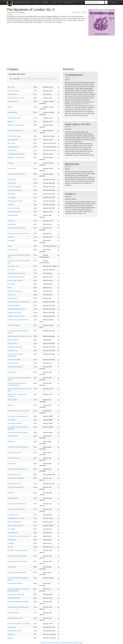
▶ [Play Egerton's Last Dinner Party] (59, 595)
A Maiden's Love (12, 351)
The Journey (11, 270)
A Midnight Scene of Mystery (16, 518)
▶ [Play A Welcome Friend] (59, 515)
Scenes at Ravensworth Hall (16, 509)
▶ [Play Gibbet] (59, 107)
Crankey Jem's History (14, 313)
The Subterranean (13, 101)
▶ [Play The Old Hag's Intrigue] (59, 136)
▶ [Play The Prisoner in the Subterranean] (59, 433)
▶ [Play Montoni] (59, 246)
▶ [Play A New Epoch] (59, 540)
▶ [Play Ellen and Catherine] (59, 340)
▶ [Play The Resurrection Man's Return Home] (59, 536)
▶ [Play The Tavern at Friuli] (59, 266)
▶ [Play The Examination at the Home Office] (59, 411)
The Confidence (12, 94)
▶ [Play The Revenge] (59, 627)
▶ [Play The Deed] (59, 405)
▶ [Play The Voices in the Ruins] (59, 424)
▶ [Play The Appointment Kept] (59, 631)
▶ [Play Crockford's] (59, 543)
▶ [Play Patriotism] (59, 163)
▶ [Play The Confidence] (59, 94)
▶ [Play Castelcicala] (59, 241)
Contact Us (44, 643)
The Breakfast (12, 372)
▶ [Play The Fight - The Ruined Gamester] (59, 551)
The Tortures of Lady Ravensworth (18, 416)
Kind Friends (11, 284)
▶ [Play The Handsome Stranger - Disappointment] (59, 354)
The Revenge (12, 627)
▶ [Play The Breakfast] (59, 372)
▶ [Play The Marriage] (59, 464)
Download (45, 2)
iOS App (80, 643)
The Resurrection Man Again (16, 277)
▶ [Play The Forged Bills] (59, 298)
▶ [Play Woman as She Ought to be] (59, 526)
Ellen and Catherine (13, 340)
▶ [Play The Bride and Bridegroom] (59, 367)
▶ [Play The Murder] (59, 442)
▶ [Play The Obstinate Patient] (59, 598)
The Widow (11, 493)
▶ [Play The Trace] (59, 205)
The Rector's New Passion (15, 131)
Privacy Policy (64, 643)
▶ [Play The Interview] (59, 183)
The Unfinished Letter (14, 118)
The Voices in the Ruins (15, 423)
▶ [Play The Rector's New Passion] (59, 131)
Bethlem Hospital (13, 498)
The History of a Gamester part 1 (17, 556)
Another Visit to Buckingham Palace (18, 320)
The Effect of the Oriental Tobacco (18, 447)
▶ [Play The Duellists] (59, 420)
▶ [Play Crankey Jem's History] (59, 313)
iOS (60, 2)
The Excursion (12, 567)
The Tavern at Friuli (13, 266)
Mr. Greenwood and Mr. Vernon (17, 504)
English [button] (113, 2)
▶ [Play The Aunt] (59, 547)
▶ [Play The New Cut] (59, 295)
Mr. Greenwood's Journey (15, 280)
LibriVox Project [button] (69, 2)
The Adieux (11, 237)
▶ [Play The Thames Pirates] (59, 208)
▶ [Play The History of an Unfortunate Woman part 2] (59, 261)
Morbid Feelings (12, 112)
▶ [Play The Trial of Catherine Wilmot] (59, 174)
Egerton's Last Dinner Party (16, 594)
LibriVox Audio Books (22, 2)
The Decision (11, 169)
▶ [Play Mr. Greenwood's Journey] (59, 281)
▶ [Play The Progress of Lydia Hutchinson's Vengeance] (59, 427)
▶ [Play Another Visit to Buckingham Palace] (59, 320)
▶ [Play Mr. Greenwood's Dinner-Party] (59, 228)
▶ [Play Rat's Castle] (59, 87)
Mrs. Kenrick (11, 143)
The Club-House (12, 250)
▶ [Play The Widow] (59, 493)
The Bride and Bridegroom (15, 367)
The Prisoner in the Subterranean (17, 432)
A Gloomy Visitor (12, 343)
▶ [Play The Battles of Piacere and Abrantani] (59, 302)
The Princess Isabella (14, 360)
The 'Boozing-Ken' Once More (16, 273)
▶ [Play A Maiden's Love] (59, 351)
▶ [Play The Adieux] (59, 237)
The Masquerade (13, 140)
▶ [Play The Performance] (59, 533)
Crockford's (11, 543)
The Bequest (11, 194)
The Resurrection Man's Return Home (19, 536)
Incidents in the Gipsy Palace (16, 98)
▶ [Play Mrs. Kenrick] (59, 143)
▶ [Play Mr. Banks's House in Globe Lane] (59, 469)
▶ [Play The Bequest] (59, 194)
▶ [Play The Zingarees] (59, 198)
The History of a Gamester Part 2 (17, 561)
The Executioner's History (15, 201)
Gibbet (9, 107)
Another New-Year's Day (15, 291)
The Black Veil (12, 224)
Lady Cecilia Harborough (15, 190)
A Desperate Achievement (15, 487)
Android (53, 2)
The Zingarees (12, 197)
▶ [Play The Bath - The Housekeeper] (59, 125)
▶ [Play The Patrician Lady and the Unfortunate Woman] (59, 378)
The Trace (11, 205)
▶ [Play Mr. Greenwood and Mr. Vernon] (59, 504)
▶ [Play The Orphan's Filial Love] (59, 347)
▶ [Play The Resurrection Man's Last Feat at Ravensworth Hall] (59, 589)
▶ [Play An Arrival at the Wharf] (59, 212)
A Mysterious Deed (13, 147)
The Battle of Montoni (14, 305)
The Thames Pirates (14, 208)
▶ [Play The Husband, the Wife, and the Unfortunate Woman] (59, 383)
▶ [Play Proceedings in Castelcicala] (59, 154)
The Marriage (11, 464)
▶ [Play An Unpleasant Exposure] (59, 584)
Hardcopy (36, 2)
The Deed (10, 405)
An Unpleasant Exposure (15, 583)
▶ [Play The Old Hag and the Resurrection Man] (59, 336)
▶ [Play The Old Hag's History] (59, 475)
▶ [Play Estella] (59, 288)
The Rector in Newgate (14, 187)
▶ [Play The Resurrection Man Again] (59, 277)
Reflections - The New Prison (16, 158)
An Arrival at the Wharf (14, 212)
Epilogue (10, 638)
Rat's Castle (11, 87)
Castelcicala (11, 241)
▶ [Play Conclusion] (59, 634)
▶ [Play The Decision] (59, 169)
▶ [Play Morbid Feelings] (59, 113)
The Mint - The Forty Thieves (16, 316)
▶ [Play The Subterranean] (59, 102)
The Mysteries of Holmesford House (18, 233)
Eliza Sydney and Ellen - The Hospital (19, 624)
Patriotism (10, 163)
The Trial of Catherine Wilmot (16, 174)
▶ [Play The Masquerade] (59, 140)
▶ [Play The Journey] (59, 270)
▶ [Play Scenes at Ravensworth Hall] (59, 509)
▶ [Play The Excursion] (59, 567)
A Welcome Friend (13, 515)
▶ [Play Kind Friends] (59, 284)
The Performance (13, 533)
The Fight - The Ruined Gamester (18, 550)
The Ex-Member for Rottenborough (18, 607)
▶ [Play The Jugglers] (59, 529)
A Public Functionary (14, 91)
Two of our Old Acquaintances (16, 309)
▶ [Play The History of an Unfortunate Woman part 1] (59, 255)
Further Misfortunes (13, 613)
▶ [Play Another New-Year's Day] (59, 291)
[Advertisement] (61, 51)
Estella (10, 288)
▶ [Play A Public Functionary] (59, 91)
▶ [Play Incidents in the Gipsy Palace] (59, 98)
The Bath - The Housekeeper (16, 125)
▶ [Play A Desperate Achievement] (59, 487)
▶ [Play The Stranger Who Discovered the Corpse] (59, 578)
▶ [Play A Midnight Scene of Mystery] (59, 518)
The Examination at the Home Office (18, 411)
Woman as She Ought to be (16, 525)
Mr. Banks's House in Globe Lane (17, 469)
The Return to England (14, 453)
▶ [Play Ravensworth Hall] (59, 363)
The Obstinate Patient (14, 598)
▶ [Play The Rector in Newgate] (59, 187)
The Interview (12, 183)
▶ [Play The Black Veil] (59, 224)
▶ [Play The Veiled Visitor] (59, 436)
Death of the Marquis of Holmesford (18, 602)
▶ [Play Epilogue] (59, 638)
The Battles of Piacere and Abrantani (18, 302)
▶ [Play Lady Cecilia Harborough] (59, 190)
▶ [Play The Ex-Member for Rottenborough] (59, 607)
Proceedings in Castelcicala (16, 154)
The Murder (11, 442)
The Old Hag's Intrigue (14, 136)
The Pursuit (11, 221)
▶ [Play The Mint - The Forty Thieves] (59, 316)
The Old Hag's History (14, 475)
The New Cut (11, 295)
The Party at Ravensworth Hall (17, 572)
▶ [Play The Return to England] (59, 453)
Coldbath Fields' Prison (14, 484)
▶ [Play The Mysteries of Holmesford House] (59, 234)
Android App (73, 643)
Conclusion (11, 634)
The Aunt (10, 547)
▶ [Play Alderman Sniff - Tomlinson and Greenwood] (59, 394)
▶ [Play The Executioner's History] (59, 201)
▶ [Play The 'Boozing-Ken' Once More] (59, 273)
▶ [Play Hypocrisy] (59, 122)
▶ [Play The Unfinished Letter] (59, 118)
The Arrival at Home (13, 458)
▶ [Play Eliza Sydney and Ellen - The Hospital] (59, 624)
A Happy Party (12, 180)
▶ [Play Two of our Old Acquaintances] (59, 309)
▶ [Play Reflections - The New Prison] (59, 158)
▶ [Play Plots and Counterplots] (59, 522)
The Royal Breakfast (14, 325)
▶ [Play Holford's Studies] (59, 400)
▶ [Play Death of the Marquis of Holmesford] (59, 602)
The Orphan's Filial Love (15, 347)
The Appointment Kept (14, 631)
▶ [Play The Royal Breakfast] (59, 325)
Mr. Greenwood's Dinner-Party (17, 228)
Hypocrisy (10, 122)
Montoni (10, 246)
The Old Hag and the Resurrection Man (19, 336)
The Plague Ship (12, 215)
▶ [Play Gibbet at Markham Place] (59, 618)
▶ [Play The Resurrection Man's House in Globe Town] (59, 389)
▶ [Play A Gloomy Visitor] (59, 343)
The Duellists (11, 420)
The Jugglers (11, 529)
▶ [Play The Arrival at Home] (59, 458)
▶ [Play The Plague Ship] (59, 215)
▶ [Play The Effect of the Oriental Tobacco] (59, 447)
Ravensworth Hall (13, 363)
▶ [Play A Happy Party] (59, 180)
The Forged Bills (12, 298)
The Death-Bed (12, 150)
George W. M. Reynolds (16, 12)
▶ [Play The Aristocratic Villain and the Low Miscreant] (59, 331)
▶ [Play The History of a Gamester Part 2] (59, 562)
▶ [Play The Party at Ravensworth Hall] (59, 573)
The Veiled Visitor (13, 436)
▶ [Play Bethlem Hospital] (59, 498)
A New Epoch (12, 540)
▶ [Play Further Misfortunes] (59, 613)
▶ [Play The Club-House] (59, 250)
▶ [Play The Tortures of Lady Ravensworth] (59, 416)
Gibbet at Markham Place (15, 618)
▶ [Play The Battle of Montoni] (59, 306)
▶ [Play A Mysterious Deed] (59, 147)
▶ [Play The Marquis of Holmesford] (59, 478)
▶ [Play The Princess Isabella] (59, 360)
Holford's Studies (13, 400)
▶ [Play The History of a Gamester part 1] (59, 556)
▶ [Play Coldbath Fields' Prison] (59, 484)
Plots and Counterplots (14, 522)
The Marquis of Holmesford (16, 478)
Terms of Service (53, 643)
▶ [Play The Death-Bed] (59, 151)
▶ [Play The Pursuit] (59, 221)
